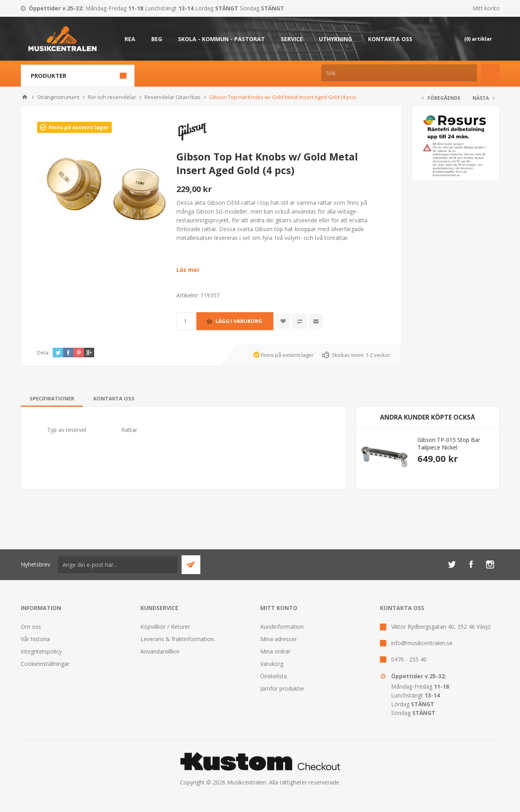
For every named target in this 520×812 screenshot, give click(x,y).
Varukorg (272, 664)
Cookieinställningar (45, 664)
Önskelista (274, 676)
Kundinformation (282, 627)
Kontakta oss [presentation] (114, 398)
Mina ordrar (275, 651)
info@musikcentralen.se (422, 643)
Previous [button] (367, 417)
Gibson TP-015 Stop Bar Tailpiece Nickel (449, 444)
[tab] (52, 398)
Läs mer (188, 270)
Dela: (43, 353)
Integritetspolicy (41, 651)
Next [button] (489, 417)
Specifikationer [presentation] (52, 398)
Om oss (31, 627)
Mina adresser (279, 639)
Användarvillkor (160, 651)
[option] (428, 457)
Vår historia (35, 639)
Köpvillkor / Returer (165, 627)
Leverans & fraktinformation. (178, 639)
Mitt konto (486, 8)
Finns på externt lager (79, 127)
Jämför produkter (282, 688)
